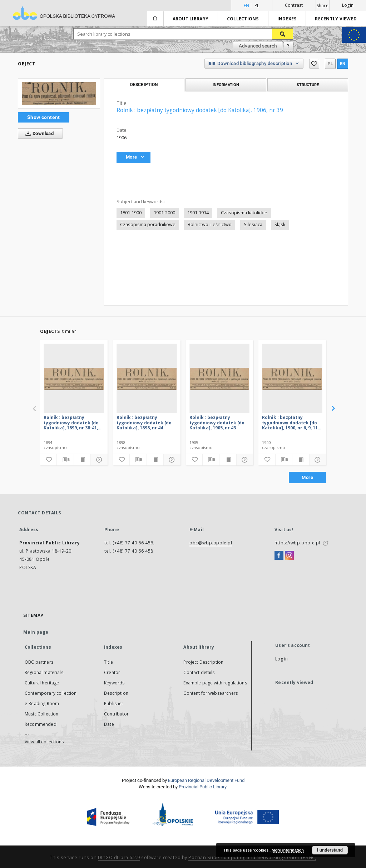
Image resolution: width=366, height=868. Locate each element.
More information (288, 850)
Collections (243, 19)
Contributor (116, 714)
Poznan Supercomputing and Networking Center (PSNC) (252, 857)
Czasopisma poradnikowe (148, 225)
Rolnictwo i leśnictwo (210, 225)
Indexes (287, 19)
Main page (36, 632)
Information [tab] (226, 85)
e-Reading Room (42, 704)
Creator (112, 672)
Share (323, 6)
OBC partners (39, 662)
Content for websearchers (211, 693)
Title (108, 662)
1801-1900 (131, 213)
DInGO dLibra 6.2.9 (119, 857)
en (343, 64)
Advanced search (258, 46)
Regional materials (44, 672)
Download (38, 134)
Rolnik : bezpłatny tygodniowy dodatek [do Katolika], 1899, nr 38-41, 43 (71, 422)
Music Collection (41, 714)
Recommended (41, 724)
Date (109, 724)
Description (116, 693)
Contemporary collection (51, 693)
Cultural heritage (42, 683)
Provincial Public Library (202, 787)
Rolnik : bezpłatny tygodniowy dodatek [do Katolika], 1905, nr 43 (217, 422)
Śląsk (280, 225)
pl (257, 6)
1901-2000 (164, 213)
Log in (281, 659)
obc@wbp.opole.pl (211, 543)
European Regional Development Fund (206, 780)
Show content (44, 117)
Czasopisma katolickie (244, 213)
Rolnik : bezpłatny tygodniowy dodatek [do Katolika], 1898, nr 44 (144, 422)
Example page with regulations (215, 683)
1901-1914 (198, 213)
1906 (122, 138)
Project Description (203, 662)
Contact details (199, 672)
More (307, 477)
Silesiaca (253, 225)
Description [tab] (144, 85)
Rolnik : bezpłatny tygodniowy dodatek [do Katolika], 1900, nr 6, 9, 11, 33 (290, 422)
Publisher (114, 704)
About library (191, 19)
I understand (330, 850)
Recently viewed (336, 19)
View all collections (44, 742)
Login (348, 5)
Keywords (114, 683)
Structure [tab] (308, 85)
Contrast (294, 5)
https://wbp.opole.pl (297, 543)
